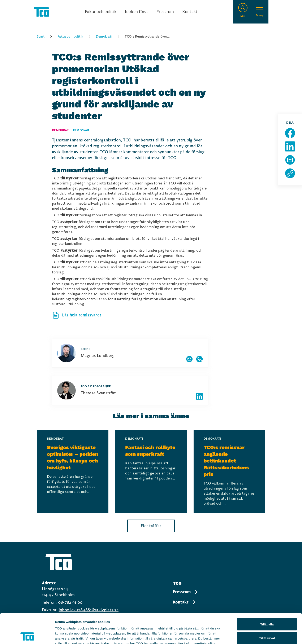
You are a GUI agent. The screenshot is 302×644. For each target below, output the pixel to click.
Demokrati (109, 37)
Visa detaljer (228, 636)
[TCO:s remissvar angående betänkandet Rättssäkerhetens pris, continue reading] (229, 472)
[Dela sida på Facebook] (290, 133)
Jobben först (136, 12)
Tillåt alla (267, 594)
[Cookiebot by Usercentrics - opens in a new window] (27, 636)
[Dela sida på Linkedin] (290, 146)
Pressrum (165, 12)
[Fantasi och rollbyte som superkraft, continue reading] (151, 472)
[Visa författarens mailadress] (189, 359)
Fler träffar (151, 526)
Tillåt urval (267, 608)
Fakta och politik (101, 12)
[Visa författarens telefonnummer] (199, 359)
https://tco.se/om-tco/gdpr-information (85, 619)
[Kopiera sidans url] (290, 173)
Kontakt (190, 12)
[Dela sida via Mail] (290, 160)
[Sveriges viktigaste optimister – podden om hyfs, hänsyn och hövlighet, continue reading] (73, 472)
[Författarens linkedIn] (199, 396)
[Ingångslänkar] (141, 12)
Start (46, 37)
